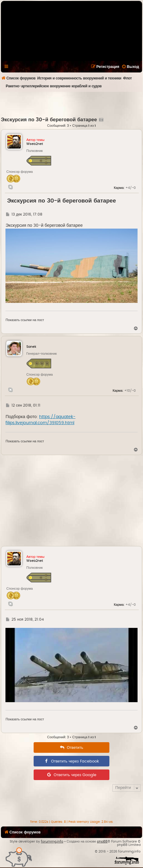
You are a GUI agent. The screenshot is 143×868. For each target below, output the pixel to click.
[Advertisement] (72, 104)
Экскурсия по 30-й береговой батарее (49, 120)
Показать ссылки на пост (25, 320)
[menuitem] (130, 67)
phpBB (102, 841)
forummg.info (52, 841)
